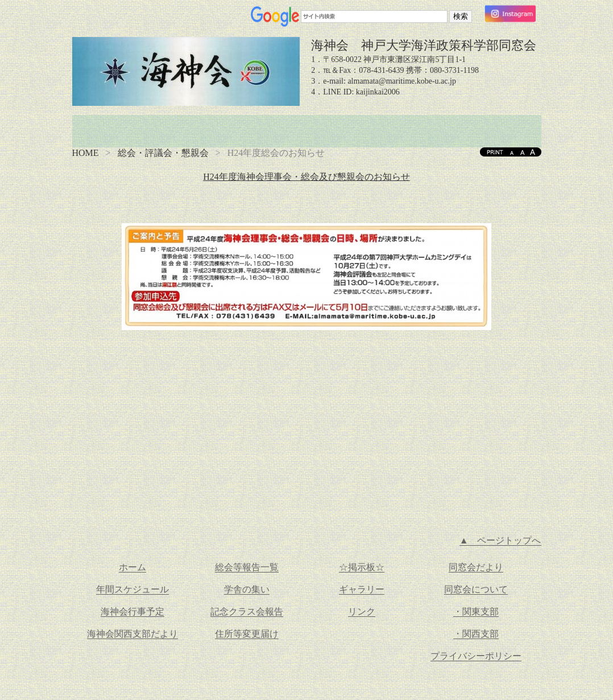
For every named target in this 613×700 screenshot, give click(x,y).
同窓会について (476, 589)
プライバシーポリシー (476, 656)
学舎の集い (247, 589)
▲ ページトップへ (500, 540)
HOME (86, 153)
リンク (362, 612)
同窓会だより (476, 567)
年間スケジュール (132, 589)
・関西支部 (476, 634)
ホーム (132, 567)
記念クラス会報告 (247, 612)
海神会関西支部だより (132, 634)
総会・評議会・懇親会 (163, 153)
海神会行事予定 (132, 612)
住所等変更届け (247, 634)
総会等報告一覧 (247, 567)
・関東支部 (476, 612)
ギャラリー (362, 589)
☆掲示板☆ (362, 567)
